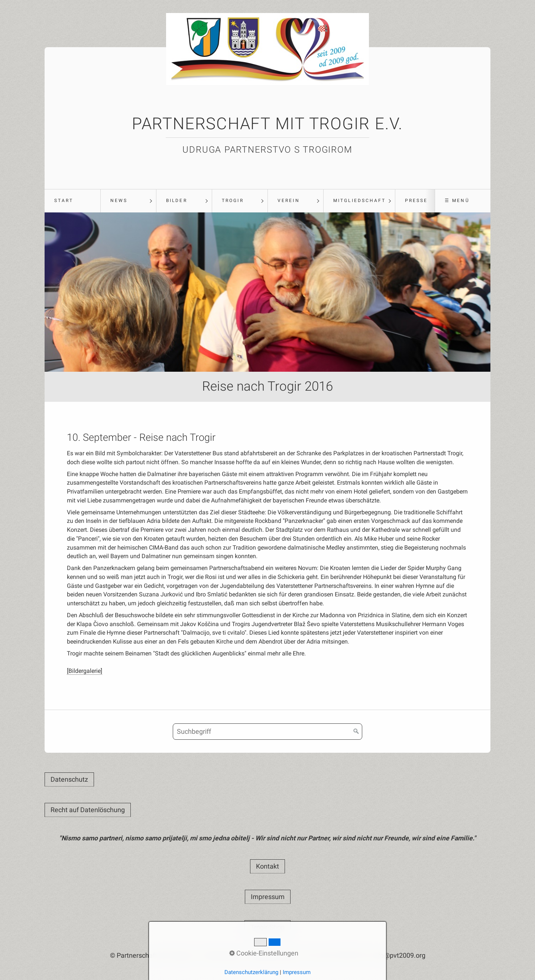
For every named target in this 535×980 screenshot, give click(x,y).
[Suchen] (356, 732)
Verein (288, 201)
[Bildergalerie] (85, 671)
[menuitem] (72, 201)
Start (64, 201)
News (119, 201)
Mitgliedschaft (359, 201)
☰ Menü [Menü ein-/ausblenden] (457, 201)
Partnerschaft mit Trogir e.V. (267, 124)
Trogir (233, 201)
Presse (416, 201)
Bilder (176, 201)
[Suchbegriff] (267, 732)
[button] (69, 779)
